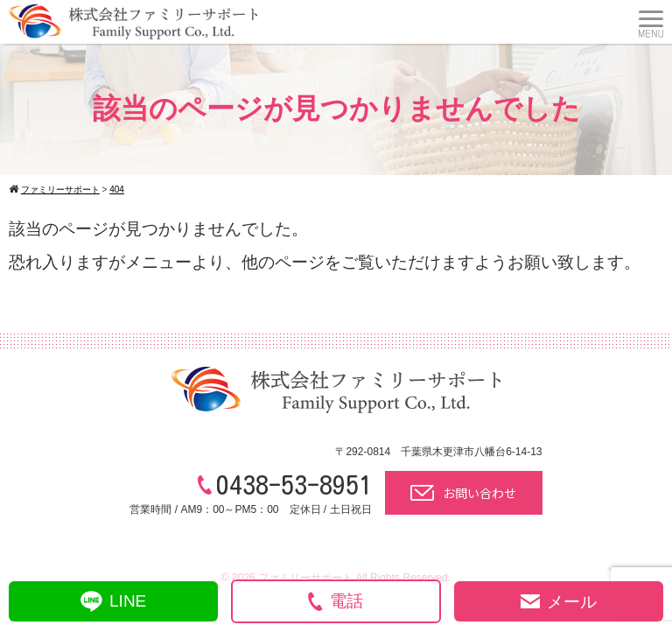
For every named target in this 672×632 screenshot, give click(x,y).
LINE (113, 601)
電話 (336, 602)
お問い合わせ (463, 493)
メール (559, 602)
